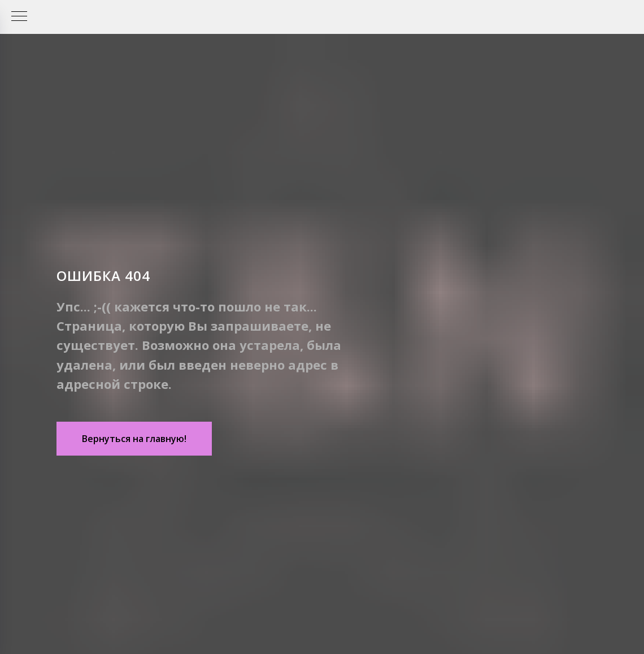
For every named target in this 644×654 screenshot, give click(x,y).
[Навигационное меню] (19, 17)
